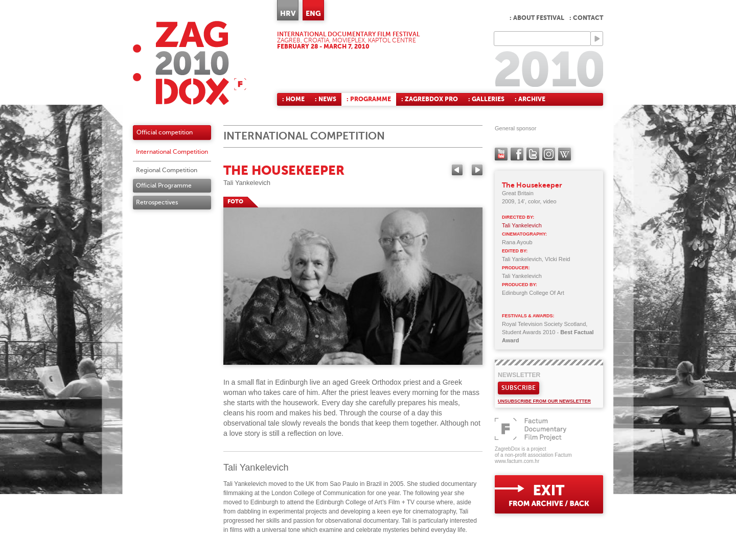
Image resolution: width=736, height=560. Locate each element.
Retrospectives (157, 202)
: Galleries (486, 99)
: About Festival (537, 18)
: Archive (530, 99)
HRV (288, 13)
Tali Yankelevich (247, 183)
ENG (313, 13)
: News (326, 99)
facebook (517, 154)
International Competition (172, 152)
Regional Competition (167, 170)
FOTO (235, 202)
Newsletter (519, 375)
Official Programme (164, 185)
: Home (293, 99)
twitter (533, 154)
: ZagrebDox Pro (430, 99)
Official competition (165, 132)
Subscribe (519, 388)
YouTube (501, 154)
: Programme (369, 99)
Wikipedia (565, 154)
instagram (549, 154)
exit (549, 494)
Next (477, 170)
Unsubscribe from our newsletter (544, 401)
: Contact (586, 18)
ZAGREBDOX (190, 63)
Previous (457, 170)
